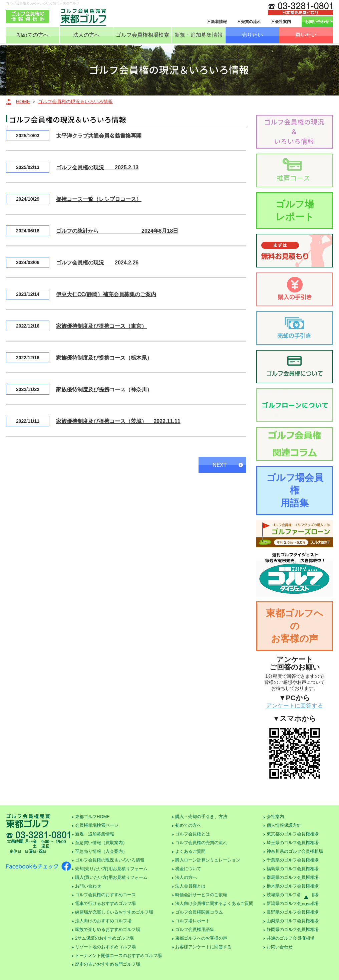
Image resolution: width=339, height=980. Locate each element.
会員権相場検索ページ (97, 825)
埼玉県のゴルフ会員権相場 (293, 843)
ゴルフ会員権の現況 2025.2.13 (97, 167)
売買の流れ (251, 22)
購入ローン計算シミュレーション (208, 860)
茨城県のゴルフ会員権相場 (293, 895)
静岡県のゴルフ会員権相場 (293, 929)
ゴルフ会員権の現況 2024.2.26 (97, 263)
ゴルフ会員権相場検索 (142, 35)
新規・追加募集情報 (199, 35)
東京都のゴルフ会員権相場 (293, 834)
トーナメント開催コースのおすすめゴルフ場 (118, 955)
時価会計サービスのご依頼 (201, 895)
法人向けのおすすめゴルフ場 (103, 921)
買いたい (306, 35)
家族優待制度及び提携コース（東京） (101, 326)
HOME (23, 102)
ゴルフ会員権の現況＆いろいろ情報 (75, 102)
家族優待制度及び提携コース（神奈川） (104, 389)
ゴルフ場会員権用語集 (295, 490)
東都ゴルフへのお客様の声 (295, 626)
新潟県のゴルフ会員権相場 (293, 903)
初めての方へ (33, 35)
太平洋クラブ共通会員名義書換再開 (99, 136)
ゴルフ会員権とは (193, 834)
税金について (188, 869)
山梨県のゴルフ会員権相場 (293, 921)
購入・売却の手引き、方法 (201, 817)
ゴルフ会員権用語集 (195, 929)
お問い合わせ (317, 22)
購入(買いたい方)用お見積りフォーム (111, 877)
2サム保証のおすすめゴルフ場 (104, 938)
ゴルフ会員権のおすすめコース (105, 895)
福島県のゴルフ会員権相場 (293, 869)
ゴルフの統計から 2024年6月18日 (117, 231)
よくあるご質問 (190, 851)
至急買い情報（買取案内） (101, 843)
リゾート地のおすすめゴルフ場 (105, 947)
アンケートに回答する (295, 706)
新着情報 (219, 22)
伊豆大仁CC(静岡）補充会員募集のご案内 (106, 294)
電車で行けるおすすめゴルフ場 (105, 903)
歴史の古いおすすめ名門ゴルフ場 (108, 964)
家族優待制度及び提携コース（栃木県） (104, 358)
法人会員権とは (190, 886)
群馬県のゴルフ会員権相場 (293, 877)
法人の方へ (86, 35)
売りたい (252, 35)
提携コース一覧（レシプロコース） (99, 199)
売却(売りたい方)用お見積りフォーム (111, 869)
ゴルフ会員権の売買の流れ (201, 843)
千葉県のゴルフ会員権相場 (293, 860)
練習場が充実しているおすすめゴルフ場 (114, 912)
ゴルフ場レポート (295, 211)
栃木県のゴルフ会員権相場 (293, 886)
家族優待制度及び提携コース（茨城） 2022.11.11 (118, 421)
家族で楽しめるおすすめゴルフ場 (108, 929)
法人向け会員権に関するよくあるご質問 (214, 903)
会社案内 (283, 22)
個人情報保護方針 (284, 825)
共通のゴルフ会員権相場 (290, 938)
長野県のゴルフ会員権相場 (293, 912)
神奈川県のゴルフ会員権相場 (295, 851)
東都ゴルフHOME (92, 817)
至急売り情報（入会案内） (101, 851)
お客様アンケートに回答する (203, 947)
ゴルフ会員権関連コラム (199, 912)
